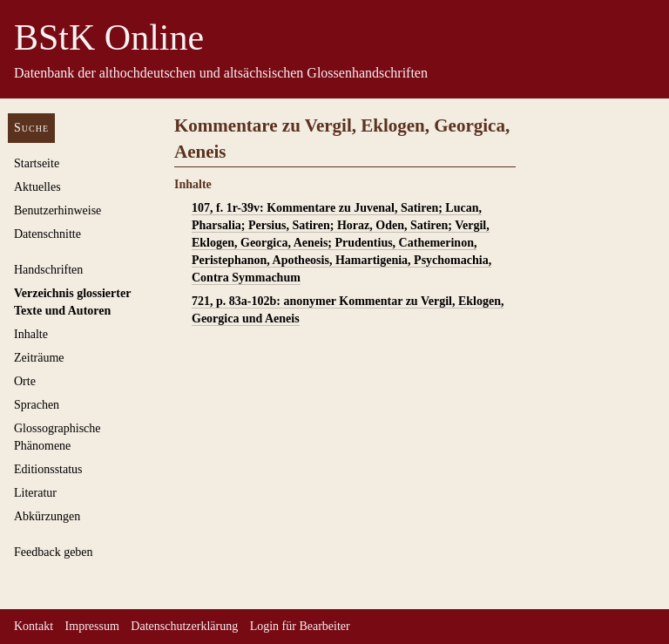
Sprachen (37, 405)
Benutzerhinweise (57, 210)
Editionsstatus (48, 469)
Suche (31, 128)
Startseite (37, 163)
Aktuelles (37, 187)
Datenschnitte (47, 234)
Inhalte (31, 334)
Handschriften (48, 270)
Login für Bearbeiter (300, 626)
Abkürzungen (47, 516)
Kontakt (34, 626)
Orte (25, 381)
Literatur (35, 493)
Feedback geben (54, 552)
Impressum (92, 626)
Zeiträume (39, 358)
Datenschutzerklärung (184, 626)
